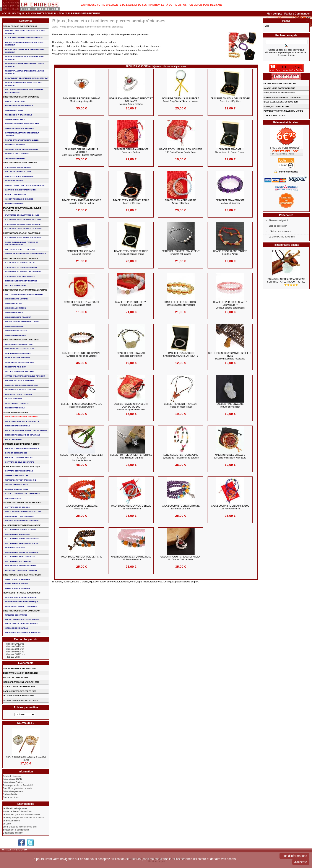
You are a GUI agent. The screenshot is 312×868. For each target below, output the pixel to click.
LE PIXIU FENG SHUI (14, 399)
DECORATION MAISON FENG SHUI (20, 371)
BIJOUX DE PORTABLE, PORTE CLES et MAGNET (26, 430)
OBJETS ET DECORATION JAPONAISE (21, 97)
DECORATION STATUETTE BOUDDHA (21, 597)
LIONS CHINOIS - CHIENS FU (17, 403)
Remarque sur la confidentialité (18, 785)
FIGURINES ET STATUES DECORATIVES (22, 593)
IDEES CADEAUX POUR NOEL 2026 (19, 668)
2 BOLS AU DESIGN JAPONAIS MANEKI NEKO (26, 759)
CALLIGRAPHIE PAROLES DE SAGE (20, 557)
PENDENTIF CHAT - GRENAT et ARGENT (181, 558)
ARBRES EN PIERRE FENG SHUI (19, 394)
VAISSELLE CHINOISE (14, 204)
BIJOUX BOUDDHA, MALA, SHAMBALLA (22, 421)
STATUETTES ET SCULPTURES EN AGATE (23, 224)
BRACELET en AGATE (230, 151)
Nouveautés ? (26, 723)
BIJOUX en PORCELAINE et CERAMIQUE (23, 435)
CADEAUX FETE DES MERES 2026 (19, 687)
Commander (302, 14)
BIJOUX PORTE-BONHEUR (42, 14)
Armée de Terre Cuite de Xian (17, 812)
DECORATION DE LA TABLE (17, 489)
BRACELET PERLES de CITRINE (180, 304)
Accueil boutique (13, 14)
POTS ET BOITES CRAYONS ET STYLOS (22, 619)
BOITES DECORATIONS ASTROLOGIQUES (23, 632)
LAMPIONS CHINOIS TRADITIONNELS (21, 190)
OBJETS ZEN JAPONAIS (15, 101)
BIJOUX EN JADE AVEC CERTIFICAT (20, 26)
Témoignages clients (286, 245)
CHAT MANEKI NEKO (14, 110)
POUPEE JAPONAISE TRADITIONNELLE (22, 140)
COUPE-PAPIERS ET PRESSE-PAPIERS (21, 624)
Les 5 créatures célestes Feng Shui (20, 827)
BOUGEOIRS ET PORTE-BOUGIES (19, 516)
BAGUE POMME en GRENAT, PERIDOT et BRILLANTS (131, 101)
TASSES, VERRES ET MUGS (17, 485)
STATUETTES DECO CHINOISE (18, 167)
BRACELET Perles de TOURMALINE (82, 354)
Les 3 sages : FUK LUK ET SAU (19, 344)
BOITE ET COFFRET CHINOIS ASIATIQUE (22, 448)
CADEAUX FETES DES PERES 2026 (20, 691)
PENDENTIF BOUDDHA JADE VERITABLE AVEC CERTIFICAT (25, 51)
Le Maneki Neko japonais (15, 809)
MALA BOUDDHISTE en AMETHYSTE (181, 507)
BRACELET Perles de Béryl (131, 304)
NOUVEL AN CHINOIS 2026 (15, 678)
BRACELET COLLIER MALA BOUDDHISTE (181, 151)
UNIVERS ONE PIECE (14, 313)
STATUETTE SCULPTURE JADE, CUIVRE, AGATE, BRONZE (22, 209)
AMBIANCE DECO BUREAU (17, 628)
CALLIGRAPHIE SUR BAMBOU (18, 561)
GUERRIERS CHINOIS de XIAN (18, 172)
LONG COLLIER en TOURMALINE (181, 456)
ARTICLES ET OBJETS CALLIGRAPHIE (21, 570)
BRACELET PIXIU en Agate (131, 354)
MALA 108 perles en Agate (230, 456)
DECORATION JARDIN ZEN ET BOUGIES (22, 503)
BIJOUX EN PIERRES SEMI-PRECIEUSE (22, 417)
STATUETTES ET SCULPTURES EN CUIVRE (23, 220)
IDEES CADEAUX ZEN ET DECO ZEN (281, 102)
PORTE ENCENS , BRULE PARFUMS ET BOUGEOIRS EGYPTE (22, 243)
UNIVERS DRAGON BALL (16, 335)
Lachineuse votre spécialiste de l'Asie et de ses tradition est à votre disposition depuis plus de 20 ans (152, 5)
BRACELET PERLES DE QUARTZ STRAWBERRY (230, 305)
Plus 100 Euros (13, 657)
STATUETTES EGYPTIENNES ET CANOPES (23, 238)
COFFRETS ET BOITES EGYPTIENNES (21, 249)
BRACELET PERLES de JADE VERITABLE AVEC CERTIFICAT (25, 32)
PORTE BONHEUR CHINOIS (17, 584)
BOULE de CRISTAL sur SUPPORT (181, 100)
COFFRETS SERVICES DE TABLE (19, 471)
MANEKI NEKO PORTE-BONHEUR (19, 106)
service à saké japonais (17, 154)
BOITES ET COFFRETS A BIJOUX (19, 458)
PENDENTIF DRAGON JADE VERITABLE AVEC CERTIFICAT (24, 58)
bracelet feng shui (15, 408)
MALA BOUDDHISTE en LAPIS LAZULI (230, 507)
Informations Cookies (13, 782)
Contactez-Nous (11, 797)
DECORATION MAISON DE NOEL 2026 (21, 673)
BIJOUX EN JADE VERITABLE (18, 426)
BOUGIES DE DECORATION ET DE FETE (22, 521)
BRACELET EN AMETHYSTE (230, 202)
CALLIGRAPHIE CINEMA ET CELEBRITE (22, 552)
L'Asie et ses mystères (280, 231)
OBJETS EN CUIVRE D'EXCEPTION (280, 84)
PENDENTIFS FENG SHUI (16, 367)
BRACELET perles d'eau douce (81, 304)
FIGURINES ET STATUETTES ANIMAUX (21, 606)
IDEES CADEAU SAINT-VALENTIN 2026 (21, 682)
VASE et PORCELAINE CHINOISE (19, 199)
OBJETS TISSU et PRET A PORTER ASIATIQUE (25, 185)
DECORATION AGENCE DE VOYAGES (21, 700)
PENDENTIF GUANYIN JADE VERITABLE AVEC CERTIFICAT (25, 65)
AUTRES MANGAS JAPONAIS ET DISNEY (22, 322)
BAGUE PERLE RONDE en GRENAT (81, 100)
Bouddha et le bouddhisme (16, 830)
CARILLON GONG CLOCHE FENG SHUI (21, 385)
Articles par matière (26, 707)
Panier (289, 14)
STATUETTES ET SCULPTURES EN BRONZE (24, 229)
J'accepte (301, 862)
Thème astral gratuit (279, 220)
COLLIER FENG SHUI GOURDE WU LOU (82, 405)
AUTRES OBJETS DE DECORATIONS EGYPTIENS (26, 254)
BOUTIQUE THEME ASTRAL (276, 106)
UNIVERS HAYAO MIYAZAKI (17, 299)
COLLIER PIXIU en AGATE (230, 405)
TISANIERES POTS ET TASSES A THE (21, 480)
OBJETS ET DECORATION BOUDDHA (20, 258)
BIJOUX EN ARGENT (14, 440)
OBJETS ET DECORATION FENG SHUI (21, 340)
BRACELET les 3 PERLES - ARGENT (181, 253)
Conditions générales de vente (18, 788)
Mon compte (274, 14)
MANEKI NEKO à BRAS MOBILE (19, 115)
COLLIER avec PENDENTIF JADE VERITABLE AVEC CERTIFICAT (24, 91)
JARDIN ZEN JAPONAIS (15, 158)
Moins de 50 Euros (15, 652)
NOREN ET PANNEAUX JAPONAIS (19, 128)
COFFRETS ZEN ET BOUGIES (17, 507)
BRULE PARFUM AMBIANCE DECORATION (23, 512)
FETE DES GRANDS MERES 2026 (19, 696)
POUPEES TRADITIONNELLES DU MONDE (283, 111)
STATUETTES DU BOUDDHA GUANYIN (21, 267)
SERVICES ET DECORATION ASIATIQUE (22, 467)
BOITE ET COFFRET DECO (16, 453)
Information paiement (13, 791)
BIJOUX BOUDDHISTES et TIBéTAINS (21, 281)
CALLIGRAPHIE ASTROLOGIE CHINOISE (22, 539)
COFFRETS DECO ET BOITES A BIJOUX (22, 444)
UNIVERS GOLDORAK (14, 326)
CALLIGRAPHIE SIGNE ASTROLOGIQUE (22, 543)
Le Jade (7, 824)
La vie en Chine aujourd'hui (282, 237)
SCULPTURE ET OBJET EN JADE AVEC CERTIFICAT (27, 78)
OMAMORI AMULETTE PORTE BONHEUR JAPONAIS (22, 134)
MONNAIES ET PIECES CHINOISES (20, 362)
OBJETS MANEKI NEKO (15, 119)
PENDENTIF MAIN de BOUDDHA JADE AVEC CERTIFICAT (24, 84)
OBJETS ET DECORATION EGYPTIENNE (22, 233)
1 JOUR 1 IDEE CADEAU (275, 115)
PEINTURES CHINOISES (15, 548)
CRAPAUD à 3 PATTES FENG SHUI (19, 349)
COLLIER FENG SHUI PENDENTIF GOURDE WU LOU (131, 407)
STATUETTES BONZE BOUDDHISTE (20, 276)
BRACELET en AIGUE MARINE (180, 202)
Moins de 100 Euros (15, 654)
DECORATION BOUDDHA (16, 285)
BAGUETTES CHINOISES (16, 194)
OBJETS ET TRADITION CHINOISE (19, 176)
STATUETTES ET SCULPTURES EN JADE (22, 215)
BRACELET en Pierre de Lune (131, 253)
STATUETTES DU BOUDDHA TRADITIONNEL (24, 272)
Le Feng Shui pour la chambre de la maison (24, 818)
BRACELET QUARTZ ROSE (181, 354)
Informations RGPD (12, 779)
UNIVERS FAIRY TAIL (14, 303)
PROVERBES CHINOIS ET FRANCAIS (21, 566)
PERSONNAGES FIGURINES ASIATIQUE (22, 602)
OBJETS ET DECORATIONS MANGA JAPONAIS (25, 290)
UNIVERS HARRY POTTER (16, 331)
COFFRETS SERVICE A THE (17, 475)
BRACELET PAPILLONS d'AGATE (230, 253)
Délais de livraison (12, 776)
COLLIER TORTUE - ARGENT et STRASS (131, 456)
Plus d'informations (294, 856)
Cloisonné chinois (14, 181)
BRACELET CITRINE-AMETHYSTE (131, 151)
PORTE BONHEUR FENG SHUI (18, 588)
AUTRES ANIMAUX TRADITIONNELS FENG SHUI (25, 376)
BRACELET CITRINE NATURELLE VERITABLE (81, 152)
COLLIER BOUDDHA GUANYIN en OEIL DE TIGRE (230, 356)
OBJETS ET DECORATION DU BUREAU (21, 611)
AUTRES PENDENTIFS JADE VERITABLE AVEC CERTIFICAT (25, 44)
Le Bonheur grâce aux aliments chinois (22, 815)
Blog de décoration (278, 226)
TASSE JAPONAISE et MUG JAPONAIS (22, 149)
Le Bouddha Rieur (12, 821)
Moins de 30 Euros (15, 649)
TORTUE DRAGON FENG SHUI (18, 358)
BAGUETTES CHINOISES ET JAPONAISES (23, 494)
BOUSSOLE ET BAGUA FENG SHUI (20, 381)
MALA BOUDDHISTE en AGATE (82, 507)
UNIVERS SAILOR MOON (15, 308)
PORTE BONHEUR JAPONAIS (17, 579)
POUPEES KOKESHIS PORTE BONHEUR (22, 124)
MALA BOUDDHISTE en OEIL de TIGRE (82, 558)
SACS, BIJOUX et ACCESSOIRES (279, 93)
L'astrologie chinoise (13, 833)
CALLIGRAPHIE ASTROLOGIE (18, 534)
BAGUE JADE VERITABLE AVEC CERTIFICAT (24, 38)
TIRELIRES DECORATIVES (16, 615)
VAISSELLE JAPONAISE (15, 145)
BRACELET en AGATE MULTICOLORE (82, 202)
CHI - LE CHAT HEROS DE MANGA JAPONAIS (24, 294)
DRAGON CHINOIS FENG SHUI (18, 353)
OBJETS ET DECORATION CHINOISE (20, 163)
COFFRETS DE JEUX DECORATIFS (20, 462)
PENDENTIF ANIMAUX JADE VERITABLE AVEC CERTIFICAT (25, 72)
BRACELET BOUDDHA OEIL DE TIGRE (230, 100)
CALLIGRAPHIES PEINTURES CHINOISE (22, 525)
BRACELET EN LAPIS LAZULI (82, 253)
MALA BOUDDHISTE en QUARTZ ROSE (131, 558)
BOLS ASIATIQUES (13, 498)
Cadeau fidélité (10, 794)
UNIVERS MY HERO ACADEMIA (18, 317)
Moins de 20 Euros (15, 646)
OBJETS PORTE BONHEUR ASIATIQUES (22, 575)
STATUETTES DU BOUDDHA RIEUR (20, 263)
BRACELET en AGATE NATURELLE (131, 202)
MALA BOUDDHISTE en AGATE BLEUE (131, 507)
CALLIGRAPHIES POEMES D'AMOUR (21, 530)
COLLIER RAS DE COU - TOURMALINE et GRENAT (82, 458)
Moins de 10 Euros (15, 644)
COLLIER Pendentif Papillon (181, 405)
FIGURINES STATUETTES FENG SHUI (21, 390)
